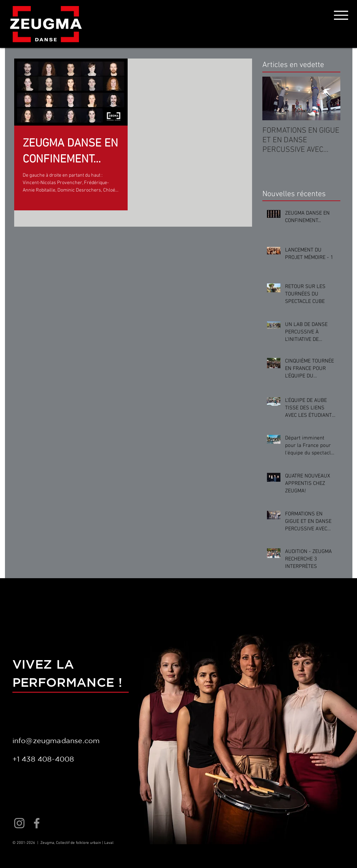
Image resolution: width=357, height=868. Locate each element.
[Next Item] (329, 98)
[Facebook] (37, 823)
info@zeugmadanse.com (56, 740)
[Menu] (341, 15)
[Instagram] (19, 823)
